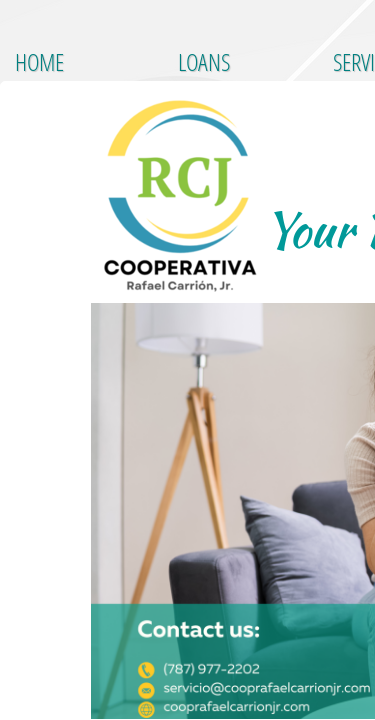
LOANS (204, 61)
